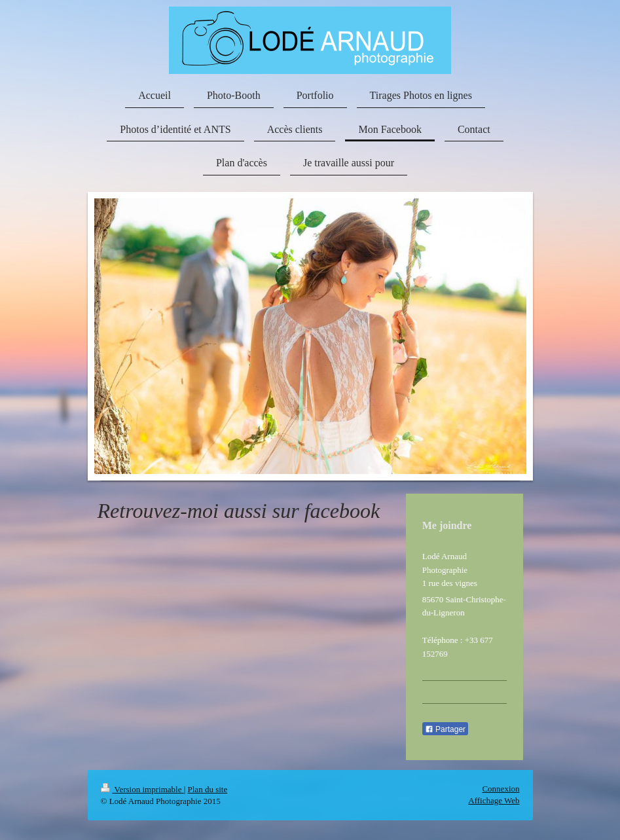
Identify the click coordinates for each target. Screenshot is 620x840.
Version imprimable (142, 789)
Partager (445, 729)
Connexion (501, 789)
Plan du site (208, 789)
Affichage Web (494, 800)
